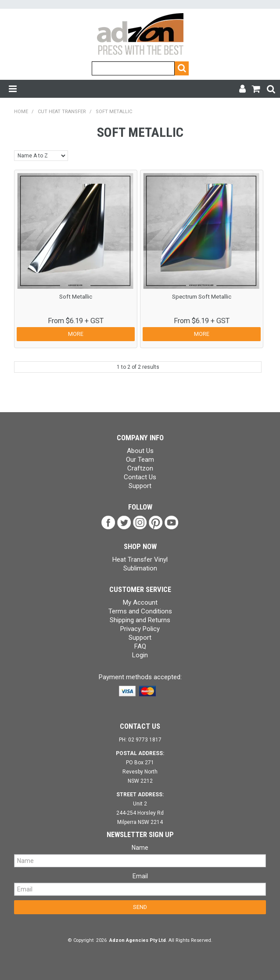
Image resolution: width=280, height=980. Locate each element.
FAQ (140, 646)
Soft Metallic (76, 296)
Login (140, 655)
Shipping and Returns (140, 620)
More (76, 334)
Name (140, 848)
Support (140, 486)
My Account (140, 602)
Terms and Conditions (140, 611)
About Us (140, 451)
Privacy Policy (140, 629)
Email (140, 876)
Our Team (140, 460)
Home (21, 112)
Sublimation (140, 568)
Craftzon (140, 468)
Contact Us (140, 477)
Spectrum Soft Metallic (202, 296)
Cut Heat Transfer (62, 112)
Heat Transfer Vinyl (140, 559)
